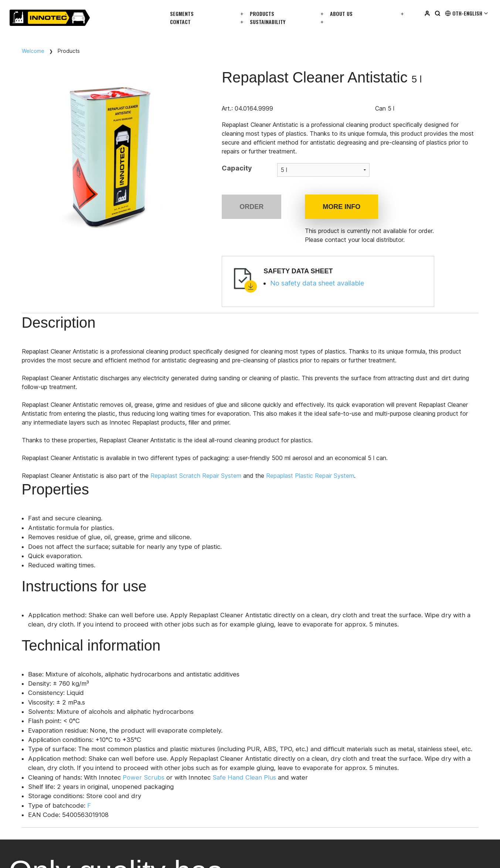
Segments (182, 13)
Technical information (275, 324)
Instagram (268, 807)
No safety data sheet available (317, 283)
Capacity (237, 168)
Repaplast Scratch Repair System (203, 477)
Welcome (33, 51)
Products (262, 13)
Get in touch (33, 597)
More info (341, 207)
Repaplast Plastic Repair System (317, 477)
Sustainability (268, 22)
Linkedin (266, 794)
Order (251, 207)
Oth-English (467, 13)
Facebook (268, 820)
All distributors (99, 597)
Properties (119, 324)
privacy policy (77, 855)
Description (60, 324)
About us (341, 13)
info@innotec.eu (31, 679)
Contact (180, 22)
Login (383, 734)
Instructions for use (189, 324)
